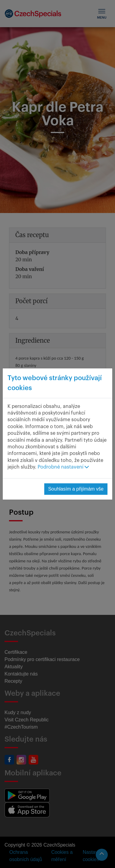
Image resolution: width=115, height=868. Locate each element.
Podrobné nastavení (63, 467)
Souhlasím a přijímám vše (76, 489)
